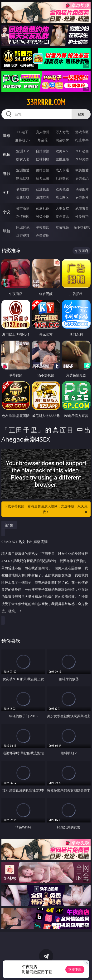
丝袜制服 (43, 159)
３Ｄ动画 (82, 151)
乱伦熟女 (62, 178)
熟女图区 (62, 197)
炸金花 (43, 140)
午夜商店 (43, 227)
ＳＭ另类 (82, 159)
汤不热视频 (82, 227)
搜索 (81, 114)
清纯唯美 (43, 197)
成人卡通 (62, 170)
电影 (6, 174)
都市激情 (23, 208)
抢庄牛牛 (82, 140)
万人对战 (62, 132)
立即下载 (75, 969)
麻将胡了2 (23, 140)
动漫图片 (82, 189)
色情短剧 (43, 235)
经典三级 (43, 178)
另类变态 (82, 178)
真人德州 (43, 132)
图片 (6, 193)
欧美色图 (62, 189)
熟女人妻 (23, 159)
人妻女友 (62, 208)
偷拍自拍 (43, 170)
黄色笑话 (62, 216)
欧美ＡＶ (62, 151)
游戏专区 (82, 132)
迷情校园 (23, 216)
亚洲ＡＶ (23, 151)
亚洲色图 (43, 189)
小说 (6, 212)
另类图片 (82, 197)
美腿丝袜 (23, 197)
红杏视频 (23, 235)
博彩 (6, 135)
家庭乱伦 (43, 208)
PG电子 (23, 132)
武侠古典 (82, 208)
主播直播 (62, 159)
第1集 (9, 525)
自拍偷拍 (43, 151)
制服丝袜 (23, 178)
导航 (6, 231)
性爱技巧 (82, 216)
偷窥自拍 (23, 189)
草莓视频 (62, 227)
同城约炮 (23, 227)
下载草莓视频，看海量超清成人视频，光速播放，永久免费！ (46, 509)
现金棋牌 (62, 140)
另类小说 (43, 216)
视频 (6, 154)
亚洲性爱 (23, 170)
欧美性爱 (82, 170)
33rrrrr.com (46, 102)
